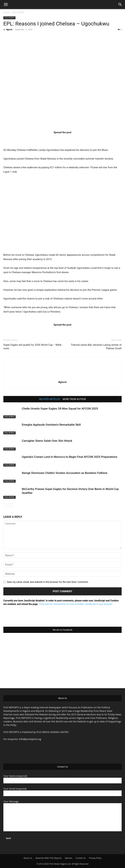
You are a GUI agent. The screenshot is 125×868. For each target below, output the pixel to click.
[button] (6, 5)
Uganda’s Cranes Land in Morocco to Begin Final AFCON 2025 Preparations (70, 457)
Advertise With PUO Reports (48, 858)
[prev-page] (5, 505)
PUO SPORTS (18, 12)
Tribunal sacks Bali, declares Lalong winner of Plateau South (96, 347)
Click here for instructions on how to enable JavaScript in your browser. (76, 604)
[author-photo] (63, 377)
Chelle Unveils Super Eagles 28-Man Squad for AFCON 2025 (60, 409)
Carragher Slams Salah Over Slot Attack (47, 441)
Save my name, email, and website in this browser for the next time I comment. (48, 582)
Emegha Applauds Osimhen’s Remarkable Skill (51, 425)
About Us (28, 858)
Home (6, 12)
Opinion (69, 858)
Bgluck (9, 29)
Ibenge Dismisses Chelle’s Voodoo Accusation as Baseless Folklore (65, 473)
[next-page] (11, 505)
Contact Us (81, 858)
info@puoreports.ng (30, 739)
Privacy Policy (95, 858)
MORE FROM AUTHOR (74, 399)
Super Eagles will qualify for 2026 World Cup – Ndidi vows (32, 347)
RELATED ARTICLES (49, 399)
